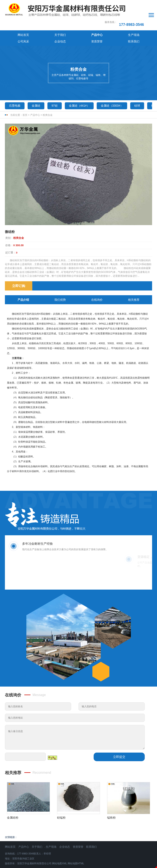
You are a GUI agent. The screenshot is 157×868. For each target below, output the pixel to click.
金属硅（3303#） (112, 86)
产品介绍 (23, 280)
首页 (25, 95)
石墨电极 (15, 86)
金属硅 (36, 86)
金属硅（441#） (79, 86)
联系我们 (143, 21)
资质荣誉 (124, 21)
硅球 (137, 86)
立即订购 (19, 266)
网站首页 (14, 21)
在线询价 (97, 280)
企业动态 (106, 21)
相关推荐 (134, 280)
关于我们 (33, 21)
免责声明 (78, 866)
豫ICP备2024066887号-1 (78, 861)
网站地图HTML (76, 844)
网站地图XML (59, 844)
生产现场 (69, 21)
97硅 (55, 86)
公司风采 (88, 21)
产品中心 (51, 21)
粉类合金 (48, 95)
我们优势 (60, 280)
